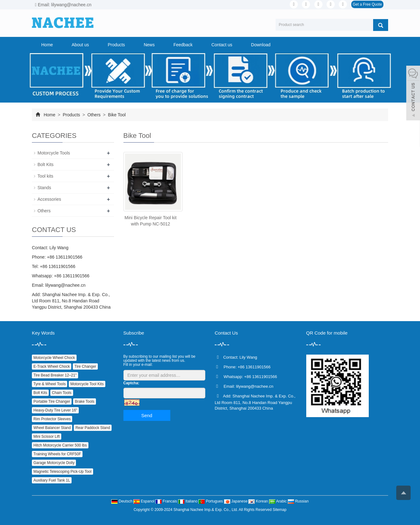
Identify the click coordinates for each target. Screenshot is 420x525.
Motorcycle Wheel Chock (54, 358)
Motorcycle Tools (54, 153)
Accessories (49, 199)
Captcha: (131, 383)
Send (147, 415)
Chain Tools (62, 393)
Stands (44, 188)
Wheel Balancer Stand (52, 428)
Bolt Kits (45, 164)
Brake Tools (84, 401)
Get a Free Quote (367, 4)
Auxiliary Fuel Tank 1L (52, 480)
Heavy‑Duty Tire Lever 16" (55, 410)
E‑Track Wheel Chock (52, 366)
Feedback (183, 45)
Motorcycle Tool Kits (87, 384)
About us (80, 45)
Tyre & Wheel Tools (50, 384)
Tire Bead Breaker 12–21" (55, 375)
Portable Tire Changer (52, 401)
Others (94, 115)
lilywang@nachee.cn (65, 285)
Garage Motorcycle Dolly (54, 463)
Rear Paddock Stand (93, 428)
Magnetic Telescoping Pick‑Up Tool (62, 472)
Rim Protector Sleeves (52, 419)
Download (261, 45)
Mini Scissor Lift (47, 437)
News (149, 45)
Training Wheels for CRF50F (57, 454)
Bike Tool (116, 115)
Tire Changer (85, 366)
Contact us (222, 45)
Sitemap (280, 510)
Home (47, 45)
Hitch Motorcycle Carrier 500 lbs (60, 445)
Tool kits (45, 176)
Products (116, 45)
